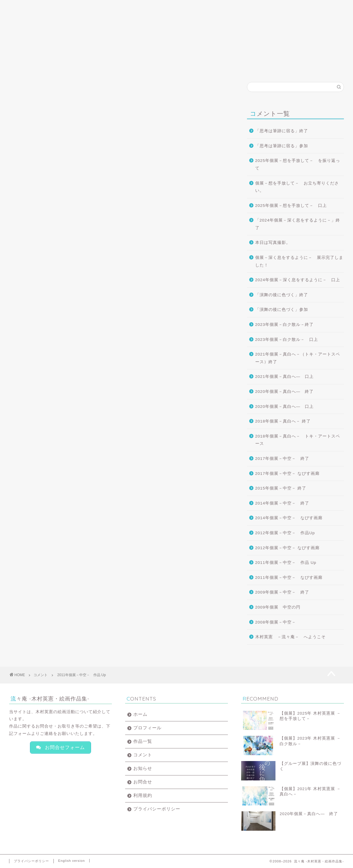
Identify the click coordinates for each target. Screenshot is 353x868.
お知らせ (210, 7)
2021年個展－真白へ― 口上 (284, 377)
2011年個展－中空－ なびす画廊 (289, 578)
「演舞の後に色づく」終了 (282, 295)
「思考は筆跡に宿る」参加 (282, 146)
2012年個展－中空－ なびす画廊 (287, 548)
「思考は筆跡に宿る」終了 (282, 131)
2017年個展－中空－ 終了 (282, 459)
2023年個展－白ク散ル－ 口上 (287, 340)
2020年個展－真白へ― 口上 (284, 407)
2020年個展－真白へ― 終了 (284, 392)
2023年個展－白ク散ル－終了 (284, 325)
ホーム (32, 7)
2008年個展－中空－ (276, 622)
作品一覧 (121, 7)
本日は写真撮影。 (273, 243)
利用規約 (143, 795)
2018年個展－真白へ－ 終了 (283, 421)
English (302, 7)
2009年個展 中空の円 (278, 607)
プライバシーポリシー (157, 809)
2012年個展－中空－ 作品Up (285, 533)
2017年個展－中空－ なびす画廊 (287, 474)
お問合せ (255, 7)
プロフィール (76, 7)
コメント (166, 7)
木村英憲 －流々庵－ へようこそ (290, 637)
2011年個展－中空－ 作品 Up (286, 563)
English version (72, 861)
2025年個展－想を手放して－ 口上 (291, 206)
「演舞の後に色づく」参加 (282, 310)
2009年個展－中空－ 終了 (282, 592)
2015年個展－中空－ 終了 (281, 488)
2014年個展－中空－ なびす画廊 (289, 518)
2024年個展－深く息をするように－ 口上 (298, 280)
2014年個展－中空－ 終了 (282, 503)
